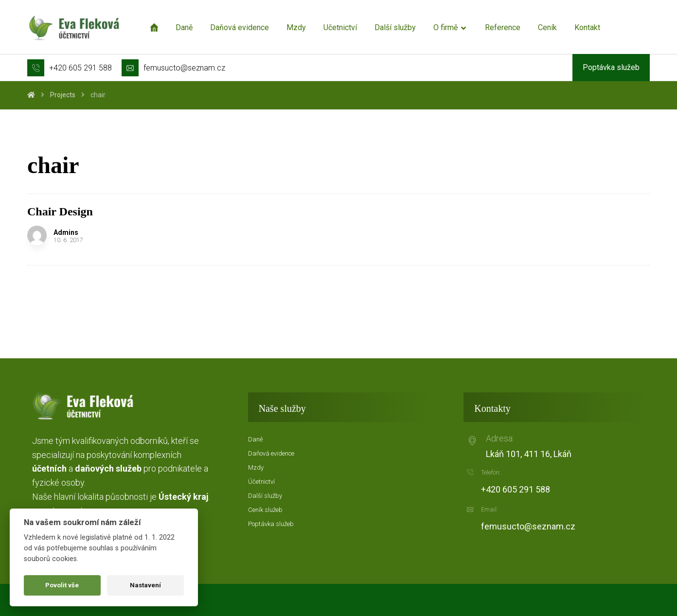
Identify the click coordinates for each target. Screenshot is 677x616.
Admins (66, 232)
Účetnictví (261, 482)
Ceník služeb (265, 510)
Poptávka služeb (271, 524)
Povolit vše (62, 585)
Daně (256, 439)
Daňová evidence (271, 453)
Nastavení (145, 585)
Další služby (265, 496)
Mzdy (256, 467)
